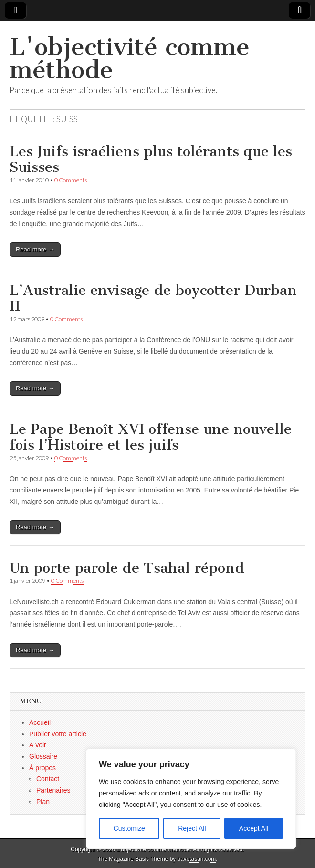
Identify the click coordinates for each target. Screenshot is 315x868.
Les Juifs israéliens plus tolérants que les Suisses (151, 159)
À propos (42, 768)
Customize (129, 828)
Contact (48, 779)
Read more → (35, 249)
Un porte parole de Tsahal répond (127, 568)
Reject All (192, 828)
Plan (43, 802)
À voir (38, 745)
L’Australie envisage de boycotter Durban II (153, 298)
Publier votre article (58, 734)
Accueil (40, 722)
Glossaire (43, 756)
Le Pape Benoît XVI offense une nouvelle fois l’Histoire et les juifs (151, 437)
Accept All (254, 828)
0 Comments (71, 180)
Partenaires (53, 790)
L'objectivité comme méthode (130, 58)
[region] (191, 799)
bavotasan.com (197, 859)
